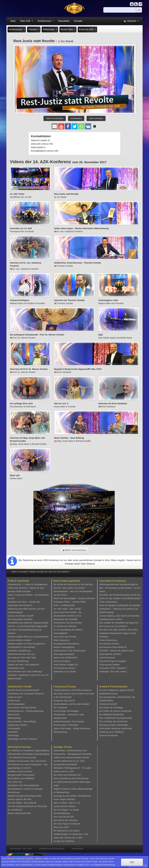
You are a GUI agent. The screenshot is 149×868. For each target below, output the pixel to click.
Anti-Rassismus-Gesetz (64, 668)
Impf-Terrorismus (107, 658)
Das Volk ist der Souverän (66, 820)
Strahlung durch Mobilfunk (111, 732)
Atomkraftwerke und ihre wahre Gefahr (72, 704)
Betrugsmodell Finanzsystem (21, 775)
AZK (72, 817)
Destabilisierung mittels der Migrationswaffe (28, 623)
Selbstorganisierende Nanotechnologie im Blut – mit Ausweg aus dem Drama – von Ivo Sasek (120, 588)
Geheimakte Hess (16, 668)
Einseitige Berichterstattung (66, 644)
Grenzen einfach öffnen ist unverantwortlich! (28, 637)
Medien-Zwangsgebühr (64, 647)
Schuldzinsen (14, 792)
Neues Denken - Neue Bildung (22, 721)
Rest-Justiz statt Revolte (65, 637)
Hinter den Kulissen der (65, 838)
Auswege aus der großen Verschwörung (72, 796)
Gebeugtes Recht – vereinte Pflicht (70, 602)
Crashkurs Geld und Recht (20, 771)
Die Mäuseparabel (16, 704)
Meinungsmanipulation (64, 654)
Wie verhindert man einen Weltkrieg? (25, 672)
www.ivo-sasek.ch (40, 140)
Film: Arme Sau (15, 782)
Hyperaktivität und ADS (110, 654)
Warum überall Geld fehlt (19, 813)
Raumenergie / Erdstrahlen (66, 725)
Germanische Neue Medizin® (113, 647)
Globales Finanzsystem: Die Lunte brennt (27, 761)
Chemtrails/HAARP (108, 704)
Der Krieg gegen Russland (20, 619)
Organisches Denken (17, 725)
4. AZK (79, 838)
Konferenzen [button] (45, 21)
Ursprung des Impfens (110, 665)
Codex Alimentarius (108, 602)
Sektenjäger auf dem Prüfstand (22, 739)
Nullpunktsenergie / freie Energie (69, 721)
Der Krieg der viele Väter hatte (22, 658)
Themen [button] (33, 29)
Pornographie (14, 728)
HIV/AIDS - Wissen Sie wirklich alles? (117, 651)
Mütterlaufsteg (14, 718)
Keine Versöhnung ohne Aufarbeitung (71, 778)
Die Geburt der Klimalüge (111, 708)
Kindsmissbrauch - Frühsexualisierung (26, 711)
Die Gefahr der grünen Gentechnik (115, 711)
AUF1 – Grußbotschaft (64, 605)
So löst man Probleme (64, 841)
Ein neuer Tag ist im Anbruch (67, 824)
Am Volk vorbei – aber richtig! (67, 609)
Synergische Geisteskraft (65, 764)
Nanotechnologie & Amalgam (113, 661)
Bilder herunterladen (75, 550)
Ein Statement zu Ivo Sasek (66, 831)
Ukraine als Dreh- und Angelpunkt (23, 665)
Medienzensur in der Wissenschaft (70, 651)
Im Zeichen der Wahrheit (65, 626)
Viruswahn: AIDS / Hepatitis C (113, 668)
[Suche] (120, 10)
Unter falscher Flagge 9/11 (66, 665)
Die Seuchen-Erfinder (109, 644)
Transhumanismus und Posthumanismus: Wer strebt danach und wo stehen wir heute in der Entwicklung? (74, 694)
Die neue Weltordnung (18, 661)
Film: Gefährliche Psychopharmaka (116, 718)
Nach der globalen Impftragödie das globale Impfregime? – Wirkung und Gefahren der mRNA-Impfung (120, 609)
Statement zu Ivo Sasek (65, 672)
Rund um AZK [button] (87, 29)
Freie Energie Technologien (66, 711)
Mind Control (14, 715)
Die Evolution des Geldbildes (21, 778)
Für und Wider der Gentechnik (113, 721)
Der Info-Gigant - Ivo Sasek (66, 810)
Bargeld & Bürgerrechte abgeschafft (24, 796)
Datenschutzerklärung (52, 849)
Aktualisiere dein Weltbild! (66, 619)
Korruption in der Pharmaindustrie (23, 785)
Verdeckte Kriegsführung (19, 651)
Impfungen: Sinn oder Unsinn (113, 672)
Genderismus (14, 701)
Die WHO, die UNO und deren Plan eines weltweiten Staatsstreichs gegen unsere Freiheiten (118, 633)
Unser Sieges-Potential (64, 799)
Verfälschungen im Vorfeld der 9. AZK (71, 834)
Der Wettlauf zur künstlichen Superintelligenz (29, 751)
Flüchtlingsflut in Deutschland (21, 647)
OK (132, 862)
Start (13, 21)
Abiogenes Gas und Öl (64, 701)
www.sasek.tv (38, 147)
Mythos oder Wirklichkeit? (66, 658)
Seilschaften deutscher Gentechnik (115, 728)
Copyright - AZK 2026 (21, 849)
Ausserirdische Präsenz (65, 806)
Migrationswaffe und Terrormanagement (26, 644)
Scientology (13, 735)
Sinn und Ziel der (62, 817)
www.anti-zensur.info (42, 144)
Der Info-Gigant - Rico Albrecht (22, 803)
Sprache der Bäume (109, 735)
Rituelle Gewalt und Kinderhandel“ (24, 690)
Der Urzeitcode (61, 708)
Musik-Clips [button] (67, 29)
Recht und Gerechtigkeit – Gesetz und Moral (74, 598)
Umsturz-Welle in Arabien (20, 640)
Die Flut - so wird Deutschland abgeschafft (27, 626)
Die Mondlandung (62, 813)
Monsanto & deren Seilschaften (114, 725)
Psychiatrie (13, 732)
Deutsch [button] (130, 21)
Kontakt (78, 21)
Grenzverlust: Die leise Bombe (68, 623)
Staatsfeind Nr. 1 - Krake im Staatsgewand (28, 584)
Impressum (77, 849)
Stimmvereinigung (62, 661)
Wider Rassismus (62, 640)
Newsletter (64, 21)
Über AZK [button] (26, 21)
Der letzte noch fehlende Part (67, 775)
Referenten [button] (49, 29)
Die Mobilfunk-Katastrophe (112, 715)
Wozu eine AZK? (61, 827)
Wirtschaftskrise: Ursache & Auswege (25, 789)
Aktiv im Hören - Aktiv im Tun (67, 803)
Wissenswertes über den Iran (21, 654)
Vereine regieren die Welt (19, 799)
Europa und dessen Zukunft (21, 616)
